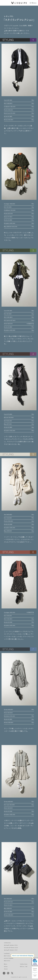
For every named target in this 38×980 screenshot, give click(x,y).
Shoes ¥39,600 (19, 723)
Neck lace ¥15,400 (19, 113)
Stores (6, 969)
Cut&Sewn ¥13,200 (19, 210)
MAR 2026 (7, 961)
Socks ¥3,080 (19, 524)
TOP (35, 975)
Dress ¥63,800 (19, 710)
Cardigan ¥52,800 (19, 204)
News (6, 964)
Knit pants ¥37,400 (19, 321)
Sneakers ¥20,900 (19, 223)
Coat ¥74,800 (19, 414)
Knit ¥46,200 (8, 616)
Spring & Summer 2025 (11, 950)
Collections (7, 943)
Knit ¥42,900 (19, 518)
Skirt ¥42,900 (19, 619)
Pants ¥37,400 (19, 214)
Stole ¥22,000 (19, 324)
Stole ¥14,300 (8, 905)
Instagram (8, 973)
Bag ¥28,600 (19, 531)
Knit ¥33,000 (19, 899)
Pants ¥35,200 (19, 110)
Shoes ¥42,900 (19, 120)
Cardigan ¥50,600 (19, 613)
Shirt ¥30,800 (19, 317)
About (6, 966)
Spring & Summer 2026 (11, 945)
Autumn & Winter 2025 (11, 948)
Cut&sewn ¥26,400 (19, 107)
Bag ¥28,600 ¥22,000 (19, 227)
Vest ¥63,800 (19, 515)
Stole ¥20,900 (8, 713)
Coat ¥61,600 (19, 311)
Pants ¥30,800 (19, 521)
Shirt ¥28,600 (19, 103)
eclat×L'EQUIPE (9, 958)
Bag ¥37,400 (19, 424)
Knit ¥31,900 (19, 207)
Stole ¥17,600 (19, 217)
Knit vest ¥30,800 (19, 805)
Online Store (35, 969)
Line (4, 973)
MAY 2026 (7, 956)
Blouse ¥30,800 (19, 418)
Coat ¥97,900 (19, 100)
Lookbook (7, 953)
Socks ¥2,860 (19, 117)
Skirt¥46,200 (19, 421)
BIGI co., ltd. (24, 966)
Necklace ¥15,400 (19, 716)
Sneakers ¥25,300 (19, 528)
